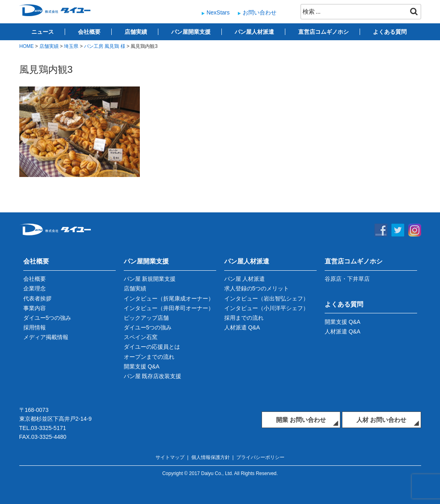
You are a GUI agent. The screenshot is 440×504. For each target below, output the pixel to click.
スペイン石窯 (141, 337)
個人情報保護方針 (211, 457)
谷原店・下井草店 (347, 279)
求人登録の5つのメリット (257, 288)
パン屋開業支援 (191, 32)
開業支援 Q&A (142, 366)
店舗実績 (136, 32)
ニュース (43, 32)
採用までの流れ (244, 318)
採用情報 (35, 327)
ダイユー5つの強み (47, 318)
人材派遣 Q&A (242, 327)
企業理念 (35, 288)
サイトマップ (170, 457)
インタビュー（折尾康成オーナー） (169, 298)
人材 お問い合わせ (381, 420)
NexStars (218, 12)
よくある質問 (390, 32)
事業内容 (35, 308)
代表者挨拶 (37, 298)
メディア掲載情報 (46, 337)
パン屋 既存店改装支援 (153, 376)
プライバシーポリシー (260, 457)
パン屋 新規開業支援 (150, 279)
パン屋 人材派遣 (245, 279)
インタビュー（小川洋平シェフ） (266, 308)
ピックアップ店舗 (146, 318)
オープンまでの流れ (149, 357)
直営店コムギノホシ (323, 32)
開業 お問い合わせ (301, 420)
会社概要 (89, 32)
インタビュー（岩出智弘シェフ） (266, 298)
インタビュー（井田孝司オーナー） (169, 308)
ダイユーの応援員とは (152, 347)
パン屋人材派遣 (254, 32)
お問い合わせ (260, 12)
